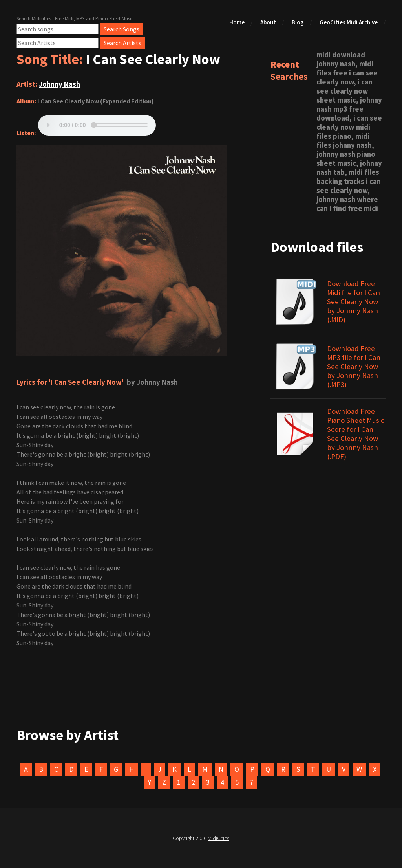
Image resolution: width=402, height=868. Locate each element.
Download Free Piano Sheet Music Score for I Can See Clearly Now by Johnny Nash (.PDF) (356, 434)
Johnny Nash (59, 84)
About (268, 22)
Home (237, 22)
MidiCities (218, 838)
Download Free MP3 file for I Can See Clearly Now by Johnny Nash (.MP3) (354, 366)
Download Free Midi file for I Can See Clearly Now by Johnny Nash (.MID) (354, 302)
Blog (298, 22)
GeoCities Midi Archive (349, 22)
